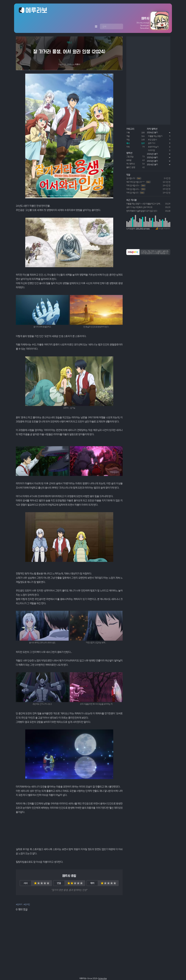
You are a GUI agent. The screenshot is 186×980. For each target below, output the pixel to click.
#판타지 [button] (19, 904)
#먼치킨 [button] (27, 904)
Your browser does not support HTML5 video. (69, 831)
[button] (146, 21)
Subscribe (103, 978)
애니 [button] (69, 42)
